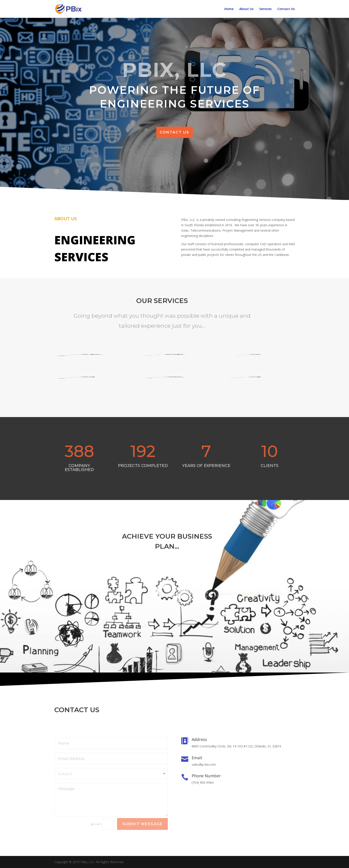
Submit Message (142, 824)
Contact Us (286, 9)
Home (229, 9)
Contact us (174, 132)
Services (265, 9)
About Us (246, 9)
